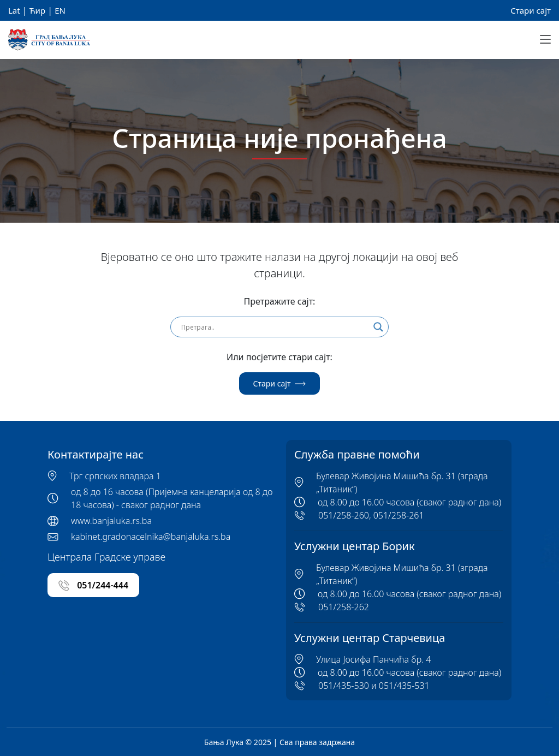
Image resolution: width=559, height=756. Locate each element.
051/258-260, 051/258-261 (371, 515)
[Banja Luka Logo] (49, 40)
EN (60, 10)
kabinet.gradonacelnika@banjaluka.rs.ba (151, 537)
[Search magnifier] (378, 327)
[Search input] (275, 327)
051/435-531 (404, 686)
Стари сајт (531, 10)
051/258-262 (344, 607)
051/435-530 (344, 686)
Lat (14, 10)
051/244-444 (93, 585)
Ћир (37, 10)
